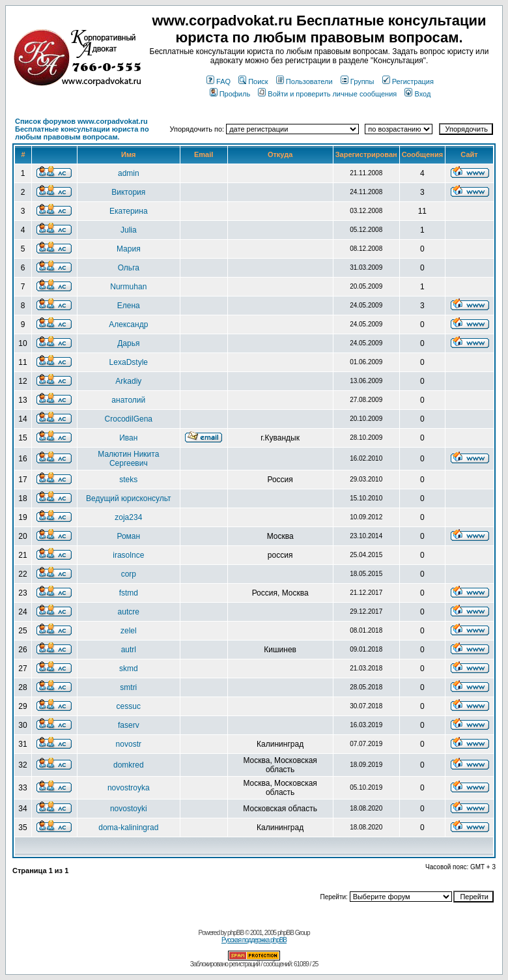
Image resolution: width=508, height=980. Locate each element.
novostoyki (129, 809)
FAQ (219, 81)
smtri (128, 687)
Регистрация (408, 81)
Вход (417, 94)
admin (129, 173)
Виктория (128, 192)
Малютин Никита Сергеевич (128, 459)
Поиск (253, 81)
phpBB (235, 933)
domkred (129, 765)
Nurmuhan (128, 287)
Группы (358, 81)
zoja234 (128, 517)
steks (128, 480)
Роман (128, 536)
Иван (128, 438)
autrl (129, 650)
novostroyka (129, 788)
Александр (128, 324)
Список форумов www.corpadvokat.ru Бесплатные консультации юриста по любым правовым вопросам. (82, 129)
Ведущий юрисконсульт (129, 498)
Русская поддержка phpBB (254, 940)
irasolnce (128, 555)
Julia (129, 230)
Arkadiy (128, 381)
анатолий (128, 400)
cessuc (129, 706)
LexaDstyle (129, 362)
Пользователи (304, 81)
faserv (129, 725)
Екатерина (129, 211)
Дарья (128, 343)
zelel (129, 631)
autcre (129, 612)
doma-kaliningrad (128, 828)
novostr (129, 744)
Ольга (129, 268)
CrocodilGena (129, 419)
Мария (129, 249)
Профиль (230, 94)
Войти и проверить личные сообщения (327, 94)
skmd (129, 669)
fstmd (129, 593)
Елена (129, 306)
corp (129, 574)
